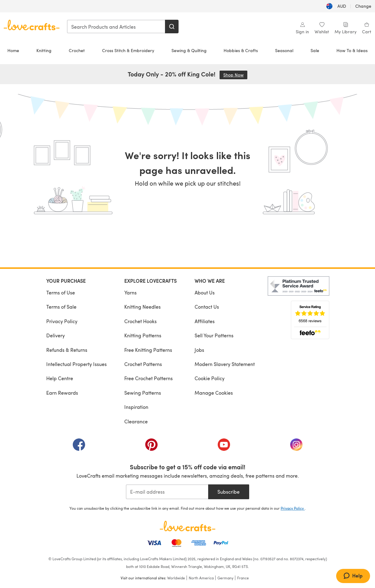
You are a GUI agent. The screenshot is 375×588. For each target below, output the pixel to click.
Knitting (44, 50)
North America (201, 578)
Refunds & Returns (67, 350)
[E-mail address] (167, 492)
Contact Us (207, 307)
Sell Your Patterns (214, 335)
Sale (315, 50)
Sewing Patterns (143, 393)
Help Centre (60, 378)
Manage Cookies (214, 393)
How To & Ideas (352, 50)
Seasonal (284, 50)
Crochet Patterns (143, 364)
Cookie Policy (210, 378)
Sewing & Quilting (189, 50)
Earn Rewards (62, 393)
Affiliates (205, 321)
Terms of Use (61, 292)
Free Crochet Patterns (148, 378)
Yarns (130, 292)
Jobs (199, 350)
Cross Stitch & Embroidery (128, 50)
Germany (225, 578)
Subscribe (229, 492)
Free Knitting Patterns (148, 350)
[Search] (172, 27)
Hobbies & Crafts (241, 50)
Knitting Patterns (143, 335)
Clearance (136, 421)
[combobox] (116, 27)
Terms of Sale (61, 307)
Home (13, 50)
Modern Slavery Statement (225, 364)
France (243, 578)
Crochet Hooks (140, 321)
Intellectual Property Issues (76, 364)
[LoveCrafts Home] (187, 526)
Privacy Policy (62, 321)
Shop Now (235, 75)
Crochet (77, 50)
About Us (205, 292)
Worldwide (176, 578)
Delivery (56, 335)
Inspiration (136, 407)
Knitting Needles (142, 307)
